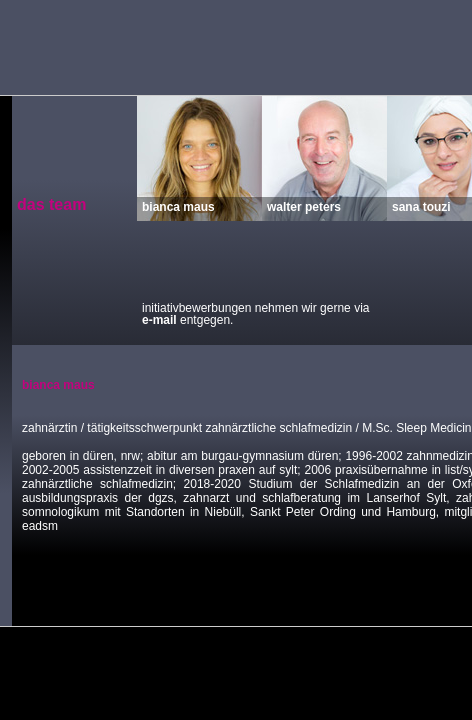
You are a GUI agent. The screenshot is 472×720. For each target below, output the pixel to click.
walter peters (304, 206)
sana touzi (421, 206)
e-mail (159, 320)
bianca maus (178, 206)
